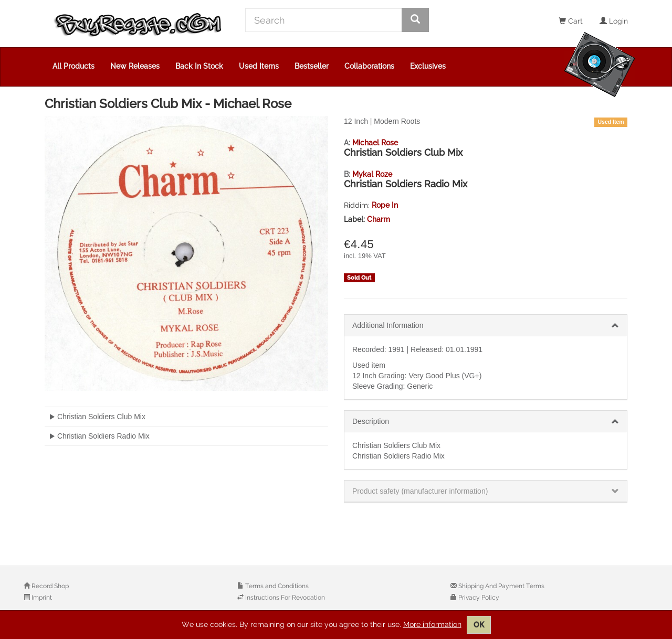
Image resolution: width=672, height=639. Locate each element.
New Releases (135, 66)
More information (432, 624)
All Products (73, 66)
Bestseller (312, 66)
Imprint (41, 598)
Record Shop (49, 586)
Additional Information (388, 325)
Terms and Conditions (276, 586)
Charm (379, 219)
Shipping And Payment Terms (501, 586)
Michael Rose (375, 143)
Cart (571, 21)
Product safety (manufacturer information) (420, 491)
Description (371, 421)
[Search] (324, 20)
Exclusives (428, 66)
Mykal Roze (372, 174)
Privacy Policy (478, 598)
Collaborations (369, 66)
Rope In (385, 205)
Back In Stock (199, 66)
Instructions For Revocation (284, 598)
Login (614, 21)
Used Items (259, 66)
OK (479, 625)
